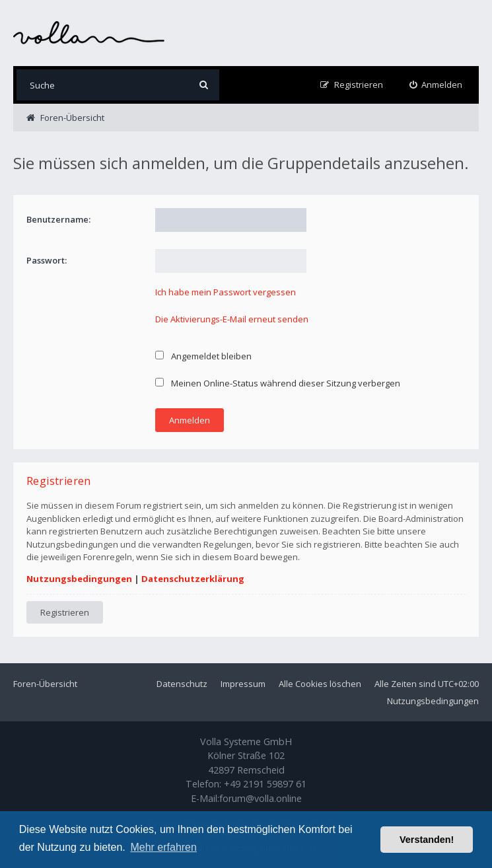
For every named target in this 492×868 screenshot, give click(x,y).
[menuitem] (436, 85)
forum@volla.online (261, 798)
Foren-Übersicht (45, 684)
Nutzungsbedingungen (79, 579)
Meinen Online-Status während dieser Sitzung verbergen (278, 383)
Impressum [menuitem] (243, 684)
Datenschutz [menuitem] (182, 684)
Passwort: (47, 260)
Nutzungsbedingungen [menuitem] (433, 701)
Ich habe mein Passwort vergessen (226, 292)
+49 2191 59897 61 (265, 784)
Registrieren (65, 612)
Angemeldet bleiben (203, 356)
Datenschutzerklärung (193, 579)
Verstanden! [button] (427, 840)
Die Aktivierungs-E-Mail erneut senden (232, 319)
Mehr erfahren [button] (163, 847)
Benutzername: (58, 219)
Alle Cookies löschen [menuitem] (320, 684)
